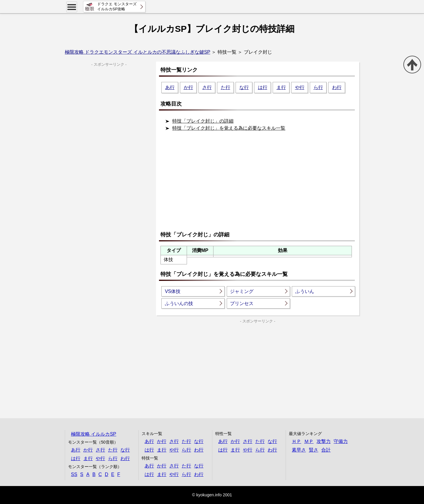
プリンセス (242, 303)
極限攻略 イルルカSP (94, 434)
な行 (244, 87)
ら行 (318, 87)
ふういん (305, 291)
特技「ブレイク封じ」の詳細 (203, 121)
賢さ (314, 450)
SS (74, 474)
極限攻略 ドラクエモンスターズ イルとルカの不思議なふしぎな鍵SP (138, 52)
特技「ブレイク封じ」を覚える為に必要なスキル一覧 (229, 128)
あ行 (170, 87)
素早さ (299, 450)
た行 (226, 87)
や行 (300, 87)
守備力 (341, 441)
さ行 (207, 87)
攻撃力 (324, 441)
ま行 (281, 87)
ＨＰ (297, 441)
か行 (188, 87)
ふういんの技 (179, 303)
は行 (263, 87)
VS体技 (173, 291)
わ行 (337, 87)
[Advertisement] (259, 184)
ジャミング (242, 291)
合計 (326, 450)
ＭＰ (309, 441)
